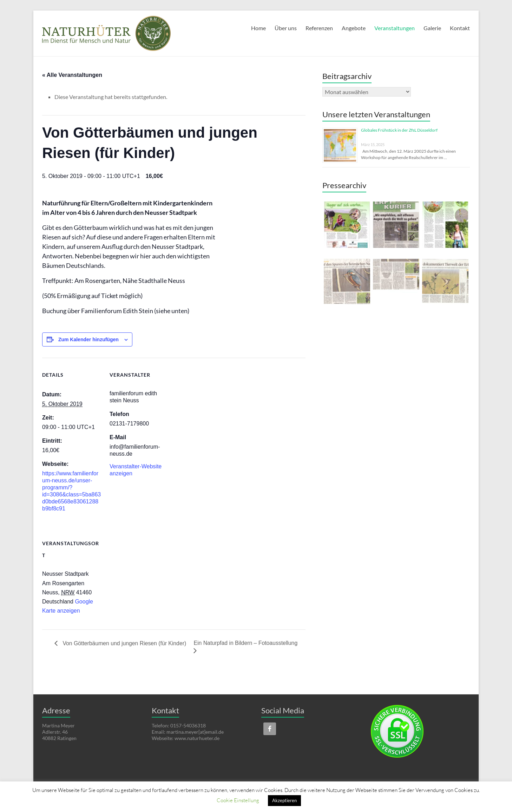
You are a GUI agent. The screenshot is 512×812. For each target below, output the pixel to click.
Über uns (286, 28)
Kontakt (460, 28)
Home (258, 28)
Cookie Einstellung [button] (238, 800)
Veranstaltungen (395, 28)
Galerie (432, 28)
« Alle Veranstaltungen (72, 75)
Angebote (354, 28)
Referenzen (319, 28)
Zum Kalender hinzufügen (88, 339)
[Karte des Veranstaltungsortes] (147, 575)
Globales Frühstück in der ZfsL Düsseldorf (399, 130)
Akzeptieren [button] (284, 800)
